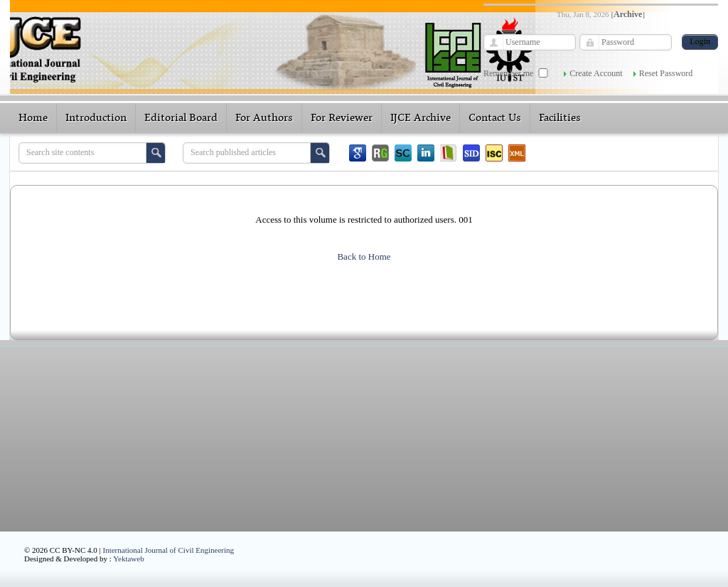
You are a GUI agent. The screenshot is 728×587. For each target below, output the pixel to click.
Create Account (596, 73)
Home (33, 118)
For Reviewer (342, 118)
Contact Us (495, 118)
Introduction (96, 118)
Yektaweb (129, 559)
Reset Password (666, 73)
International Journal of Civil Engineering (169, 550)
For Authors (264, 118)
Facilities (560, 118)
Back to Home (364, 257)
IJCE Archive (421, 118)
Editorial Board (181, 118)
